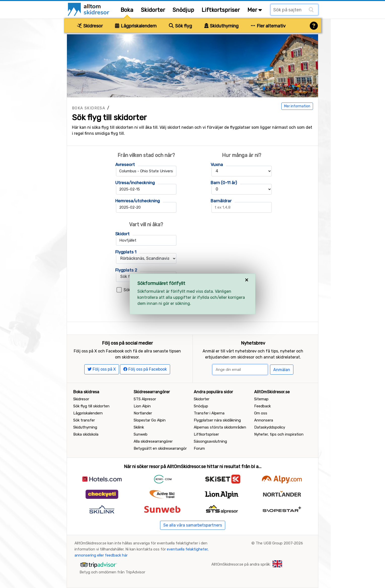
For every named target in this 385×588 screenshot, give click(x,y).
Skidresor (90, 26)
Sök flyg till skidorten (91, 406)
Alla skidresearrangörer (153, 441)
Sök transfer (84, 420)
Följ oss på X (102, 369)
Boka (127, 10)
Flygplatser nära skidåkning (217, 420)
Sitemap (261, 399)
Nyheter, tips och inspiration (279, 434)
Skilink (139, 427)
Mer (255, 10)
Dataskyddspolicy (270, 427)
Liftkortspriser (221, 10)
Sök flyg (180, 26)
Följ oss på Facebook (145, 369)
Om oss (261, 413)
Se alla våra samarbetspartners (193, 525)
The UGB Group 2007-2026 (279, 543)
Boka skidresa (89, 108)
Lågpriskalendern (136, 26)
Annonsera (264, 420)
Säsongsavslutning (210, 441)
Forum (199, 448)
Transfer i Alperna (209, 413)
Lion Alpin (142, 406)
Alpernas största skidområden (220, 427)
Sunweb (141, 434)
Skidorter (153, 10)
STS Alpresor (145, 399)
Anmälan (282, 370)
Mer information (297, 106)
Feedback (262, 406)
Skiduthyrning (222, 26)
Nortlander (143, 413)
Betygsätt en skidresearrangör (160, 448)
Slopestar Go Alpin (150, 420)
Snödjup (183, 10)
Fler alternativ (268, 26)
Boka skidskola (86, 434)
